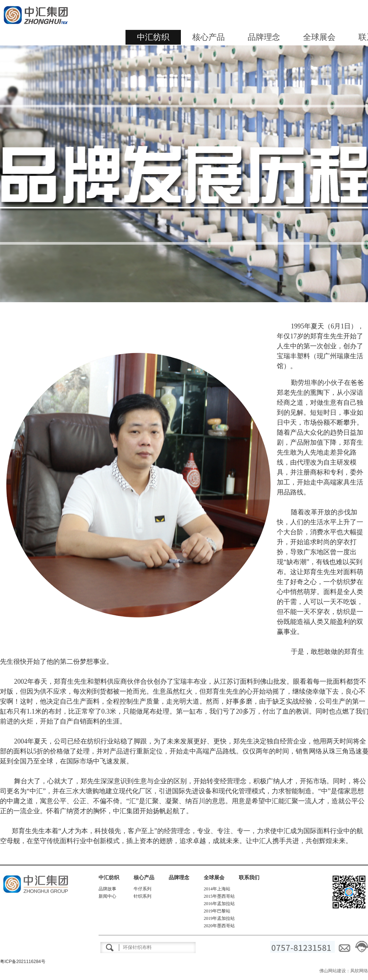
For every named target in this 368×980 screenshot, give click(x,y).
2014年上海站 (217, 889)
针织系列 (142, 896)
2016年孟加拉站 (219, 904)
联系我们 (249, 878)
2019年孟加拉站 (219, 918)
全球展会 (319, 37)
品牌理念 (264, 37)
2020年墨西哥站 (219, 926)
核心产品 (209, 37)
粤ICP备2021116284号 (23, 962)
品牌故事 (107, 889)
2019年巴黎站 (217, 911)
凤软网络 (359, 971)
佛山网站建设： (335, 971)
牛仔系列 (142, 889)
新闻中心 (107, 896)
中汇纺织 (153, 37)
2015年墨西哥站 (219, 896)
